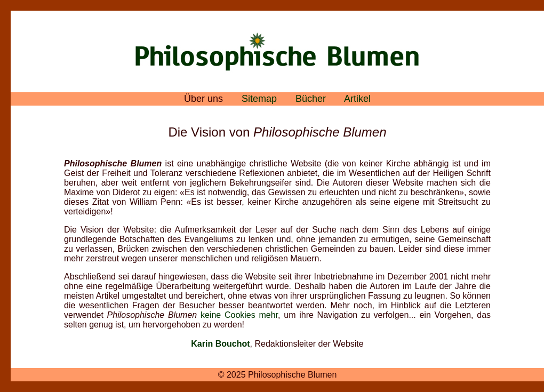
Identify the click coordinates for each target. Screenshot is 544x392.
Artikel (357, 99)
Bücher (311, 99)
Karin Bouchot (220, 344)
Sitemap (259, 99)
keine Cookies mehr (239, 315)
